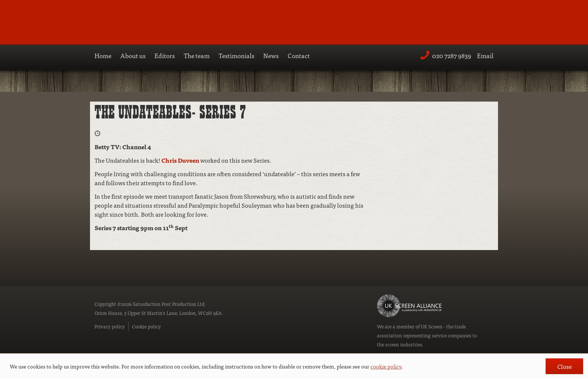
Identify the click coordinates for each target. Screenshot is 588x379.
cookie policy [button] (386, 366)
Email (485, 55)
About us (133, 55)
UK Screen (432, 326)
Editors (165, 55)
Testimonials (236, 55)
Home (103, 55)
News (271, 55)
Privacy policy (110, 326)
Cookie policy (146, 326)
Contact (299, 55)
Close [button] (565, 366)
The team (197, 55)
